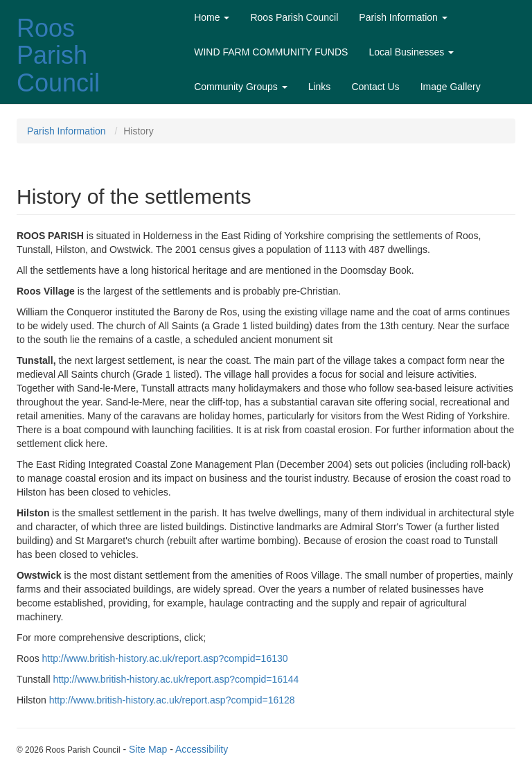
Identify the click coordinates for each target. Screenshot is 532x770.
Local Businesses (411, 52)
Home (212, 17)
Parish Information (403, 17)
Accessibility (202, 749)
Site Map (148, 749)
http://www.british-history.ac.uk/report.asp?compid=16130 (165, 658)
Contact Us (375, 87)
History (139, 131)
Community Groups (240, 87)
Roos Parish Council (58, 55)
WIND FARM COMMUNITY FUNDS (271, 52)
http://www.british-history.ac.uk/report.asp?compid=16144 (176, 679)
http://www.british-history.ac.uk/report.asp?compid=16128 (172, 700)
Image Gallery (451, 87)
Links (320, 87)
